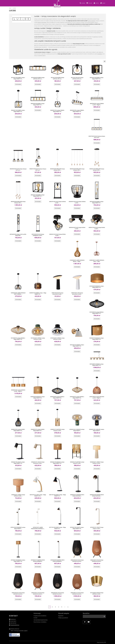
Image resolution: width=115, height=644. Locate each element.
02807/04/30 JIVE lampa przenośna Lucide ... (57, 293)
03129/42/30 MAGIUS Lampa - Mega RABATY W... (97, 287)
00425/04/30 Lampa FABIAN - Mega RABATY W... (77, 111)
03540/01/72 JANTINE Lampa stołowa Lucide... (77, 463)
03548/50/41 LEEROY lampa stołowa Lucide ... (97, 463)
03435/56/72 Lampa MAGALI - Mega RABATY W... (77, 397)
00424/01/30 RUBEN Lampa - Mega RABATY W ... (18, 111)
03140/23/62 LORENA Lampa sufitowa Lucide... (38, 339)
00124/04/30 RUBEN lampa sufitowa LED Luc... (38, 78)
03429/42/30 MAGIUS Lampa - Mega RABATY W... (38, 397)
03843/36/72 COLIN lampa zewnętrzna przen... (97, 561)
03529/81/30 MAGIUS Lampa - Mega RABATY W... (58, 463)
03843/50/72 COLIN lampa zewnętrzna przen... (38, 593)
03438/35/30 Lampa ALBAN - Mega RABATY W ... (18, 430)
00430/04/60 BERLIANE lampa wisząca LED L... (58, 169)
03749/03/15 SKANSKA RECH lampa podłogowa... (38, 561)
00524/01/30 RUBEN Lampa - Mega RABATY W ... (38, 195)
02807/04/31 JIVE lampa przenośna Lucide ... (77, 293)
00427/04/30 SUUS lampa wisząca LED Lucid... (97, 137)
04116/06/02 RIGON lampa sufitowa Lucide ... (97, 593)
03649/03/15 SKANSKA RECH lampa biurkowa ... (77, 495)
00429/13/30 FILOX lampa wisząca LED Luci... (38, 169)
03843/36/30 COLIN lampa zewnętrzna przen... (77, 561)
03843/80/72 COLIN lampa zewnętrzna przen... (77, 593)
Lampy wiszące (92, 21)
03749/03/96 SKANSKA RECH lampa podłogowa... (57, 561)
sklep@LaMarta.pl (15, 625)
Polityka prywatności (63, 618)
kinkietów (100, 54)
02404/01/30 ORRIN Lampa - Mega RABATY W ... (38, 293)
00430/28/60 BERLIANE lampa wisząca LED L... (18, 202)
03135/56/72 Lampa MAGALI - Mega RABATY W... (18, 339)
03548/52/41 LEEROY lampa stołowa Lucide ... (18, 495)
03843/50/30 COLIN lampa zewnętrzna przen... (18, 593)
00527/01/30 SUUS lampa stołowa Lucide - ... (57, 202)
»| (68, 607)
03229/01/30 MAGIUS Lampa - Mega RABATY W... (97, 339)
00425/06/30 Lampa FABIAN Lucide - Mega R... (97, 104)
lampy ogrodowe (42, 22)
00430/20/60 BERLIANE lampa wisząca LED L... (77, 169)
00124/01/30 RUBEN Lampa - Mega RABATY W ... (18, 78)
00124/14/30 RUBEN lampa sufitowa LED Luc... (58, 78)
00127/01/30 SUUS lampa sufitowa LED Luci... (77, 78)
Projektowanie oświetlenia (40, 616)
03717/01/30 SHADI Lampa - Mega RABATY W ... (58, 528)
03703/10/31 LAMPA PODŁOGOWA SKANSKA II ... (38, 528)
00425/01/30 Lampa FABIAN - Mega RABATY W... (58, 111)
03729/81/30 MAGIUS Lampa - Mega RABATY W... (18, 561)
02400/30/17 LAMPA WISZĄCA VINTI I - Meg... (97, 261)
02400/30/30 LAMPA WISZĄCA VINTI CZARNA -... (18, 293)
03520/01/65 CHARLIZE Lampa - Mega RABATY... (97, 430)
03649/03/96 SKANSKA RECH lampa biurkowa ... (97, 495)
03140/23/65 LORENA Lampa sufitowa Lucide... (58, 339)
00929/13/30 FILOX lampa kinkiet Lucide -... (97, 228)
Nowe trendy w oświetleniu (40, 622)
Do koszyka (18, 84)
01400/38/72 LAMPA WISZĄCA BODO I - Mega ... (77, 261)
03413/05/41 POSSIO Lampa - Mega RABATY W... (97, 365)
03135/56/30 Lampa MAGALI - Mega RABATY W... (97, 313)
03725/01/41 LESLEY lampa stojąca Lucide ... (97, 528)
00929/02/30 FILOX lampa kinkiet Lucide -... (77, 228)
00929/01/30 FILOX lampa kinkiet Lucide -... (58, 235)
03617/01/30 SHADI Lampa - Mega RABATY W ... (58, 495)
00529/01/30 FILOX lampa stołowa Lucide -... (77, 202)
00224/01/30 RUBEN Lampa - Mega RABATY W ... (97, 78)
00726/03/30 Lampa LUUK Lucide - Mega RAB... (18, 235)
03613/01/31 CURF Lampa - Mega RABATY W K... (38, 495)
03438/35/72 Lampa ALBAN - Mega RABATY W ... (38, 430)
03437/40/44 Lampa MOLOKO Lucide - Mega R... (97, 397)
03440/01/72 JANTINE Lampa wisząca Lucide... (58, 430)
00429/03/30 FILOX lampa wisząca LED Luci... (18, 169)
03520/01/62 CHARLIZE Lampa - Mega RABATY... (77, 430)
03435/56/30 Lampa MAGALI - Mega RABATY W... (58, 397)
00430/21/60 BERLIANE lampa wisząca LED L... (97, 169)
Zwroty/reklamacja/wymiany (41, 620)
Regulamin (61, 616)
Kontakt (35, 618)
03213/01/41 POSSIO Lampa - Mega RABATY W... (77, 345)
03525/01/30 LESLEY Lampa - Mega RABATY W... (18, 463)
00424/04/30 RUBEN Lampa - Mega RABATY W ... (38, 104)
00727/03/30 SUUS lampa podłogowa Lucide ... (38, 235)
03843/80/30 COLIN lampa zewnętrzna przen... (57, 593)
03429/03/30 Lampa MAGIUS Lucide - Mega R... (18, 391)
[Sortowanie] (104, 61)
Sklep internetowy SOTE (101, 642)
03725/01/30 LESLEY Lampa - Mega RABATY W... (77, 528)
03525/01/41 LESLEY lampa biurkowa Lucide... (38, 463)
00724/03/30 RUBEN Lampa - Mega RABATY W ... (97, 202)
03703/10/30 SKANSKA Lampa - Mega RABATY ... (18, 528)
